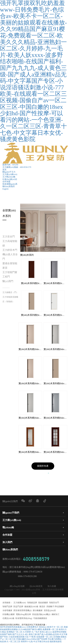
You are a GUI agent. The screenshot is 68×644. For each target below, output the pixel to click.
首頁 (4, 170)
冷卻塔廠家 (7, 611)
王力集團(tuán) (20, 603)
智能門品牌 (7, 607)
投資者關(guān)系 (10, 184)
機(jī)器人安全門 (10, 257)
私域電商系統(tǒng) (24, 619)
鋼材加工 (56, 615)
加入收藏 (52, 587)
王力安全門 (9, 237)
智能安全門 (54, 603)
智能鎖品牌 (32, 603)
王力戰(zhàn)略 (9, 177)
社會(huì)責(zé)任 (10, 179)
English (5, 189)
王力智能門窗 (10, 272)
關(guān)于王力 (9, 172)
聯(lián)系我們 (9, 186)
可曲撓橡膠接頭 (40, 619)
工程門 (6, 277)
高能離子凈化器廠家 (55, 607)
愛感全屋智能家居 (10, 266)
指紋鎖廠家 (43, 603)
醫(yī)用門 (8, 281)
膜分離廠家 (38, 611)
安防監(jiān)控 (50, 611)
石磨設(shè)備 (8, 619)
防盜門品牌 (18, 607)
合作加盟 (6, 182)
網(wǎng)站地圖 (17, 587)
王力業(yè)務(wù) (10, 174)
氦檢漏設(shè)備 (31, 607)
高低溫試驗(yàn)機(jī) (41, 615)
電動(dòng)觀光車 (23, 615)
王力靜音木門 (10, 250)
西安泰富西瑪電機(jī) (23, 611)
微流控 (42, 607)
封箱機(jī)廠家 (9, 615)
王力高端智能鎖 (10, 243)
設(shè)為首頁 (36, 587)
